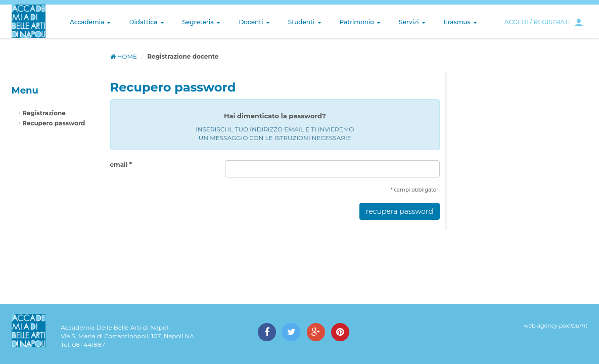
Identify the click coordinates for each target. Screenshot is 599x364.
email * (121, 165)
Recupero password (52, 123)
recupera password (400, 211)
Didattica (146, 22)
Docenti (254, 22)
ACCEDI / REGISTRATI (537, 22)
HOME (124, 56)
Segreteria (202, 22)
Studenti (305, 22)
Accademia (90, 22)
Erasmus (460, 22)
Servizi (412, 22)
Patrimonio (360, 22)
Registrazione (42, 113)
